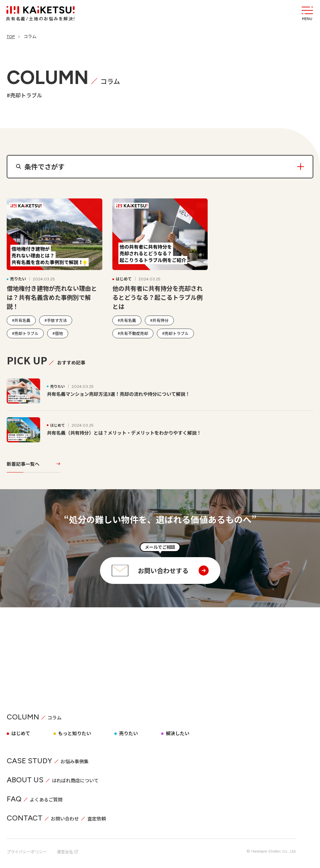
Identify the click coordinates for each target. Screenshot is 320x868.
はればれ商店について (75, 777)
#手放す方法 (56, 320)
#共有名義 (21, 320)
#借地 (58, 333)
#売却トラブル (25, 333)
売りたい (128, 730)
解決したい (178, 730)
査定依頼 (97, 815)
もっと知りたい (75, 730)
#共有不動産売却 (133, 333)
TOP (11, 36)
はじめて (21, 730)
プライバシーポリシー (27, 848)
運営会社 (67, 848)
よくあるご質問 (46, 796)
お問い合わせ (65, 815)
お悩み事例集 (75, 758)
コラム (55, 714)
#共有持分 (159, 320)
